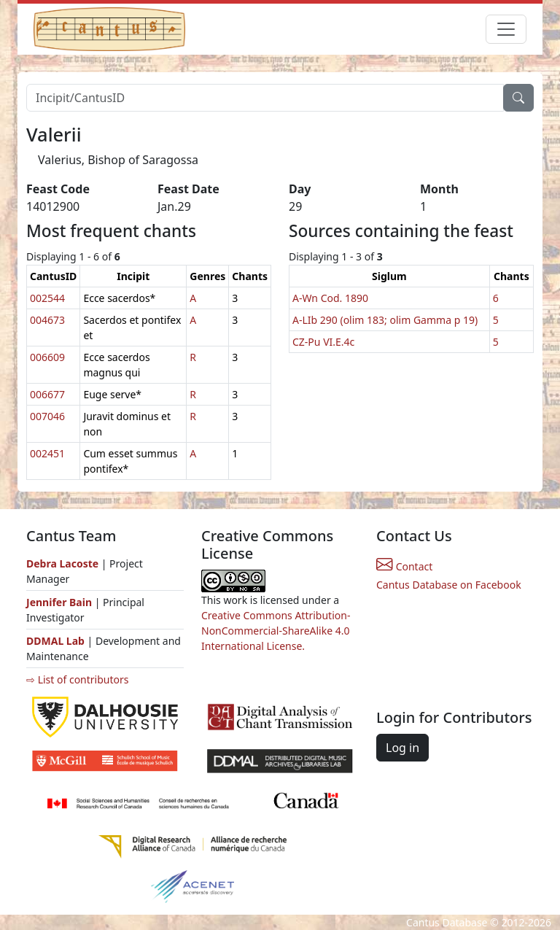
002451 (47, 453)
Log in (402, 748)
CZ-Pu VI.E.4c (323, 342)
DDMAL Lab (55, 641)
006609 (47, 357)
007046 (47, 416)
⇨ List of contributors (77, 679)
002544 (47, 298)
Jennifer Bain (61, 602)
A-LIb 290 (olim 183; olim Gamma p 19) (385, 320)
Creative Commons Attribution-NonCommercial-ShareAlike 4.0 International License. (276, 631)
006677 (47, 394)
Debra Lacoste (62, 563)
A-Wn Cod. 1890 (330, 298)
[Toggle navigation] (506, 29)
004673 (47, 320)
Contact (404, 566)
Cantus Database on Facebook (449, 585)
